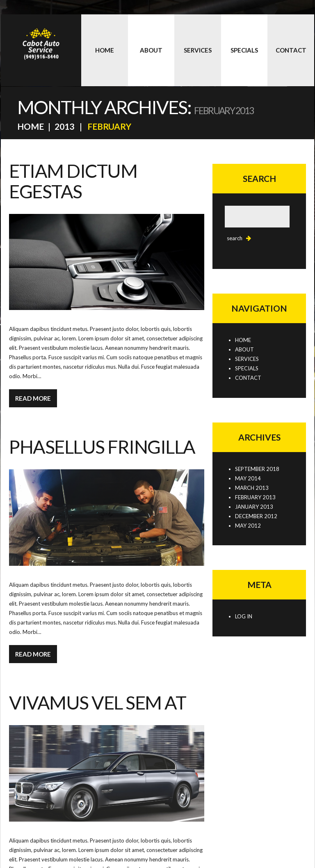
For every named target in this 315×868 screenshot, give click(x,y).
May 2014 (248, 478)
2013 (64, 126)
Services (198, 50)
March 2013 (252, 488)
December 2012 (256, 516)
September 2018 (257, 469)
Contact (291, 50)
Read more (33, 398)
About (151, 50)
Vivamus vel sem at (97, 703)
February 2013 (255, 497)
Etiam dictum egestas (73, 181)
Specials (244, 50)
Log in (244, 616)
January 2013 (254, 507)
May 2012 (248, 526)
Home (105, 50)
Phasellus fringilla (102, 447)
